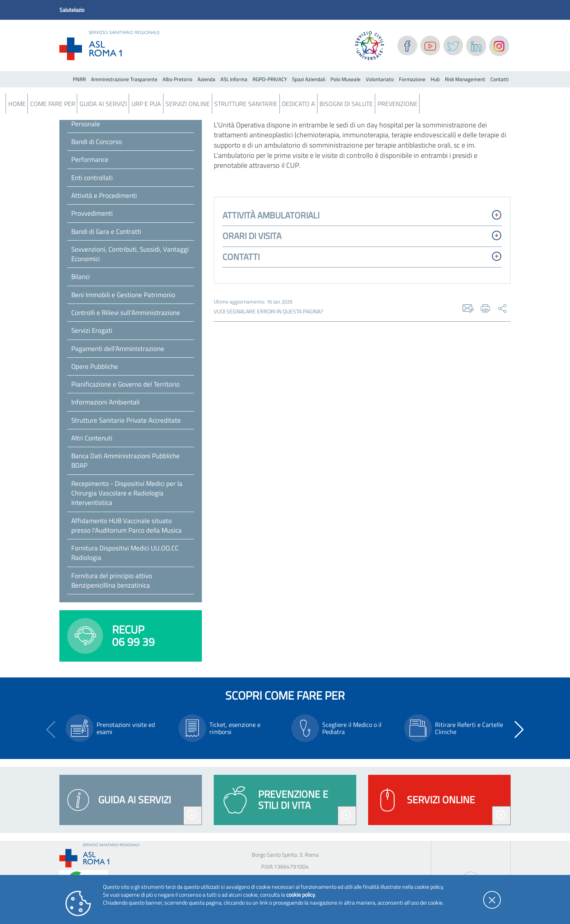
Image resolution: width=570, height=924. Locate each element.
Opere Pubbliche (95, 366)
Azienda (206, 79)
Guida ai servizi (103, 104)
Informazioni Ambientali (105, 402)
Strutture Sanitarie (246, 104)
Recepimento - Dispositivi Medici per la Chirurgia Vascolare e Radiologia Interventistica (127, 493)
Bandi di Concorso (97, 142)
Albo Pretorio (178, 79)
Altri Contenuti (92, 438)
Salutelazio (72, 10)
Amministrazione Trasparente (124, 79)
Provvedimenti (92, 213)
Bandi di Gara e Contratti (106, 231)
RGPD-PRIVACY (270, 79)
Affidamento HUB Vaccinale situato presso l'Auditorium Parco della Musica (126, 526)
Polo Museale (346, 79)
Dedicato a (298, 104)
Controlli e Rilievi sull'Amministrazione (126, 313)
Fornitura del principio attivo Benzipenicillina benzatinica (112, 581)
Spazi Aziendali (309, 79)
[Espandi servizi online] (501, 816)
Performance (90, 159)
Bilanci (81, 277)
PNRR (79, 79)
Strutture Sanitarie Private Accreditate (126, 420)
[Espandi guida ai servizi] (193, 816)
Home (17, 104)
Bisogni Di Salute (346, 104)
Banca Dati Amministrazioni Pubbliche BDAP (125, 461)
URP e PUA (146, 104)
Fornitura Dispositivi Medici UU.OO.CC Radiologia (125, 553)
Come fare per (53, 104)
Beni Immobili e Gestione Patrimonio (123, 295)
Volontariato (380, 79)
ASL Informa (234, 79)
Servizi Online (188, 104)
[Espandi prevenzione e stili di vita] (347, 816)
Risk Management (465, 79)
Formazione (412, 79)
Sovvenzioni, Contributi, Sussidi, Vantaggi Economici (130, 254)
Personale (86, 124)
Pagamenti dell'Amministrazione (118, 349)
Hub (435, 79)
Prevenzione (398, 104)
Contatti (500, 79)
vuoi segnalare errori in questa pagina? (268, 311)
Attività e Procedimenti (104, 195)
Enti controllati (92, 178)
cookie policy (301, 895)
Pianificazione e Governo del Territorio (125, 384)
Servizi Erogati (92, 330)
